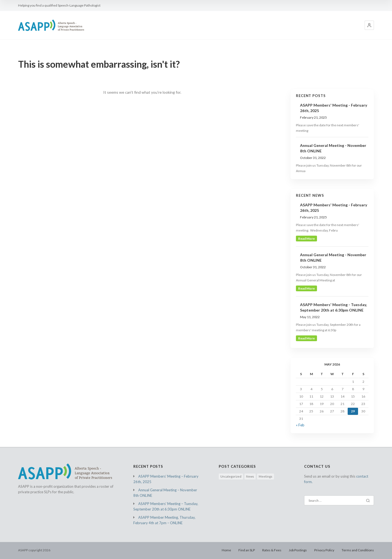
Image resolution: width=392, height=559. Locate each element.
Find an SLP (247, 550)
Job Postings (298, 550)
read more (306, 239)
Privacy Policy (324, 550)
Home (226, 550)
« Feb (300, 425)
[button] (369, 25)
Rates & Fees (272, 550)
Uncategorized (231, 476)
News (250, 476)
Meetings (266, 476)
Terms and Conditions (358, 550)
